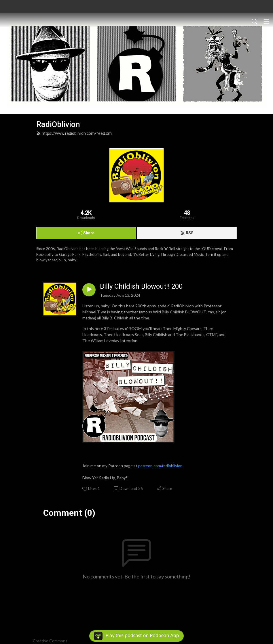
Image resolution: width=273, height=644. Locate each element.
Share (86, 233)
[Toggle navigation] (266, 21)
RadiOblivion (58, 124)
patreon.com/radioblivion (160, 466)
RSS (187, 233)
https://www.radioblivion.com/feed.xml (74, 133)
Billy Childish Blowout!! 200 (141, 286)
